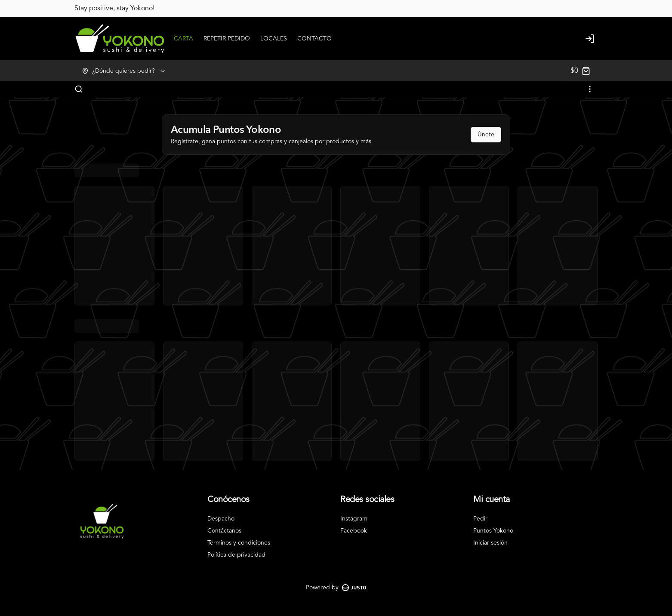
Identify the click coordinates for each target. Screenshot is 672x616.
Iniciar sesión (490, 543)
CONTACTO (314, 39)
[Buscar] (79, 89)
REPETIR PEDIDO (227, 39)
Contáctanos (224, 531)
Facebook (354, 531)
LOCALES (274, 39)
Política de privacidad (236, 555)
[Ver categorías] (590, 89)
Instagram (354, 519)
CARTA (183, 39)
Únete (486, 135)
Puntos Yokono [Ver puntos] (493, 531)
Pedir (480, 519)
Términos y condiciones (239, 543)
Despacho (221, 519)
